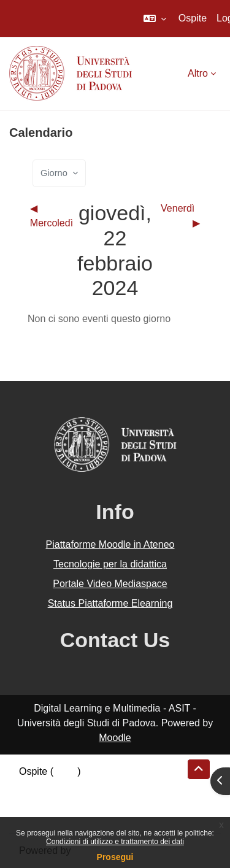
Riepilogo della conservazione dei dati (102, 786)
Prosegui (115, 857)
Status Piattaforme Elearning (110, 603)
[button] (155, 18)
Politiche (37, 801)
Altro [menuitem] (198, 73)
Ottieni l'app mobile (61, 816)
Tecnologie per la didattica (110, 564)
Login (65, 771)
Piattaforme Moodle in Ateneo (110, 544)
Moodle (115, 738)
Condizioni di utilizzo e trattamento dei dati (115, 842)
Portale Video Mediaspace (110, 584)
